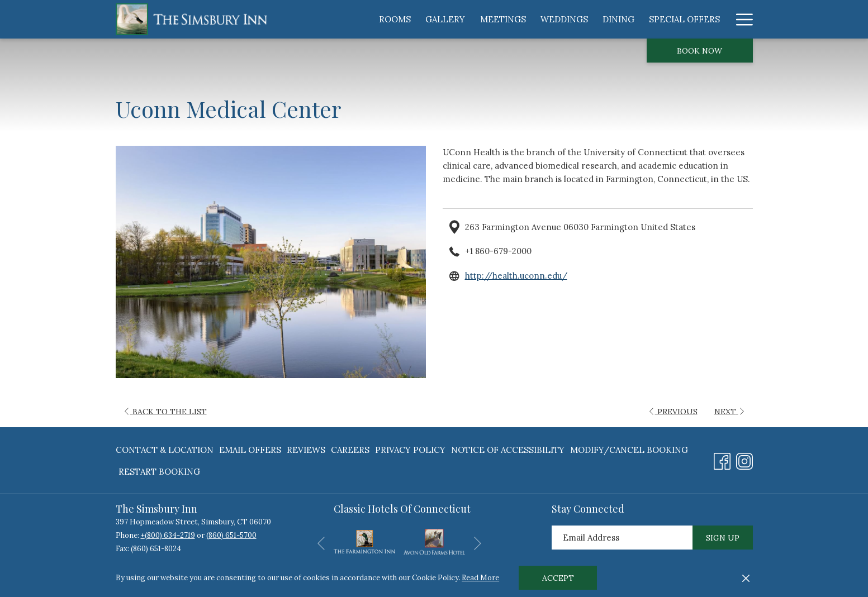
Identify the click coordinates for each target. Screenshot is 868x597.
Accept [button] (558, 578)
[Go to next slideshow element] (478, 544)
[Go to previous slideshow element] (321, 544)
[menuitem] (395, 19)
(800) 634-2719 (170, 535)
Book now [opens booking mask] (699, 51)
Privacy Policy (410, 450)
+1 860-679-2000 (498, 251)
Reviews (306, 450)
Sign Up (723, 538)
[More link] (740, 19)
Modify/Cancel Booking (629, 450)
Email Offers (250, 450)
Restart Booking (159, 472)
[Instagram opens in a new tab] (744, 459)
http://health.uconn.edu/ (516, 276)
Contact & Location (165, 450)
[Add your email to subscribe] (622, 538)
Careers (350, 450)
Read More (480, 578)
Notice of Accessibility (508, 450)
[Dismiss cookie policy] (746, 578)
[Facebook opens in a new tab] (722, 459)
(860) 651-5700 (231, 535)
